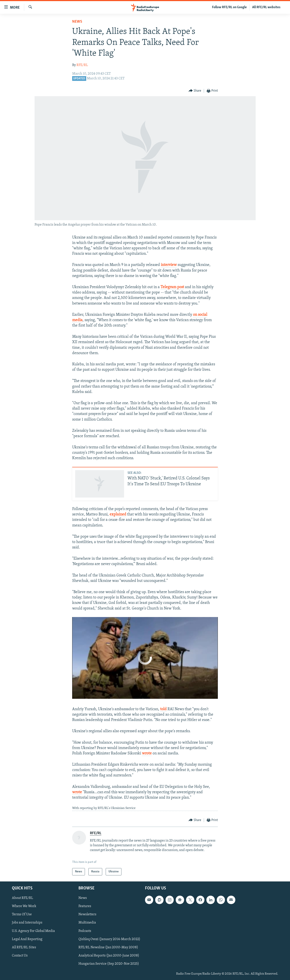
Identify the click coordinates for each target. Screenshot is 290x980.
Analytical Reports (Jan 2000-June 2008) (109, 956)
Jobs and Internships (27, 923)
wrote (147, 753)
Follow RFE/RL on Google (229, 7)
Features (85, 906)
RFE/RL (82, 65)
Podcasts (85, 931)
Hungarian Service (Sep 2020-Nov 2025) (109, 964)
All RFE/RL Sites (24, 947)
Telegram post (172, 287)
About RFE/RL (22, 898)
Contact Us (20, 956)
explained (118, 514)
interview (169, 265)
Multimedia (87, 923)
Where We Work (24, 906)
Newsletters (87, 915)
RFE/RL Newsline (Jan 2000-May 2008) (108, 947)
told (163, 709)
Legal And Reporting (27, 939)
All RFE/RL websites (266, 7)
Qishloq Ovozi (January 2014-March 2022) (109, 939)
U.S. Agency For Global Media (33, 931)
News (77, 22)
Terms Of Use (22, 915)
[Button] (195, 91)
